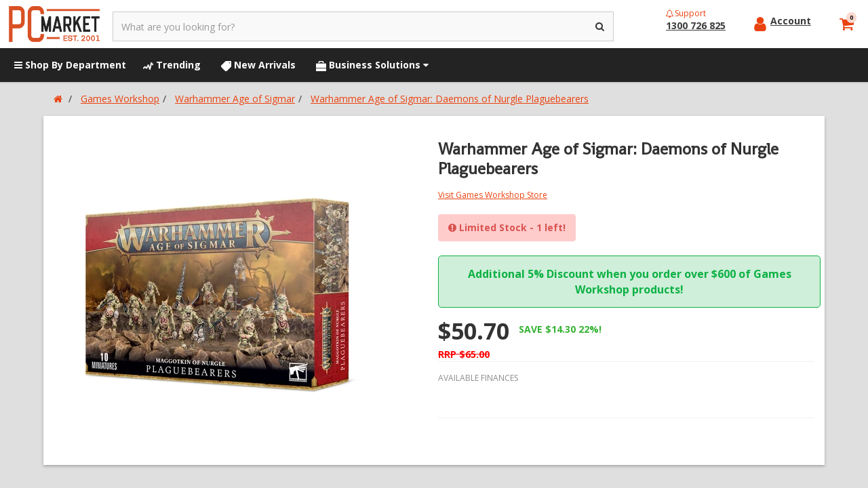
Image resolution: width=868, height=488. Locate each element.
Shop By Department (70, 65)
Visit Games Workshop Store (493, 195)
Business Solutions (372, 65)
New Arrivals (258, 65)
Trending (172, 65)
